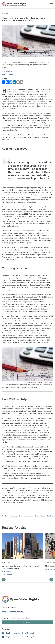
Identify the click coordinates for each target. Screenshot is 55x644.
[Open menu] (52, 4)
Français (11, 74)
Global (43, 516)
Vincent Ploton (8, 71)
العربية (9, 574)
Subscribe (26, 622)
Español (4, 74)
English (9, 633)
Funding (5, 516)
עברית (4, 574)
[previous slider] (51, 580)
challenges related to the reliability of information (24, 423)
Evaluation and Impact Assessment (21, 516)
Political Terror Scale (37, 340)
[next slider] (4, 580)
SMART (11, 323)
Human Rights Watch (37, 285)
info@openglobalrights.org (12, 612)
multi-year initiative (37, 406)
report (44, 278)
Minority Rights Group (13, 287)
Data (37, 516)
